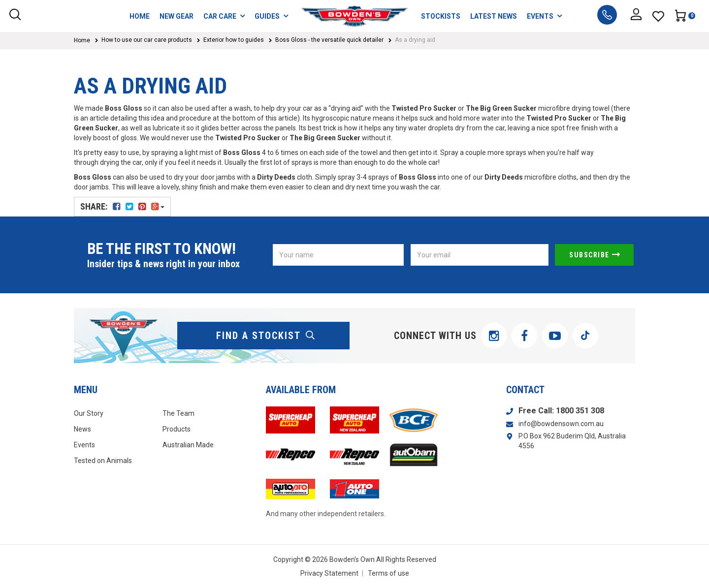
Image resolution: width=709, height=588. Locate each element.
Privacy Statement (329, 573)
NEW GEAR (177, 16)
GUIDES (271, 16)
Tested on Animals (103, 461)
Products (177, 429)
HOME (140, 16)
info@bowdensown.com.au (561, 424)
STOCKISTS (441, 16)
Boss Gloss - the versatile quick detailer (329, 40)
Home (82, 40)
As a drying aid (415, 40)
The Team (178, 413)
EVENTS (544, 16)
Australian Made (188, 445)
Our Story (89, 413)
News (82, 429)
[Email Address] (480, 255)
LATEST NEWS (494, 16)
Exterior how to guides (234, 40)
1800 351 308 (580, 411)
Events (84, 445)
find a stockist (266, 336)
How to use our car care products (147, 40)
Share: (122, 206)
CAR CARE (224, 16)
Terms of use (388, 573)
